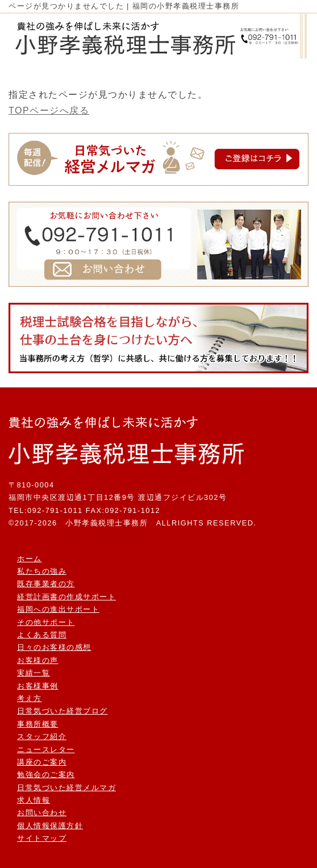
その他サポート (46, 622)
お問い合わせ (42, 813)
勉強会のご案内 (46, 775)
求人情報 (34, 800)
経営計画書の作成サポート (66, 597)
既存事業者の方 (46, 584)
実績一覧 (34, 673)
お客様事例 (38, 686)
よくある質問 (42, 635)
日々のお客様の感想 (54, 647)
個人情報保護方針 (50, 826)
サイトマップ (42, 838)
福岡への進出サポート (58, 609)
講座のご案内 (42, 762)
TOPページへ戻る (49, 110)
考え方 (30, 698)
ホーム (30, 559)
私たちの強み (42, 571)
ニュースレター (46, 750)
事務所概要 (38, 724)
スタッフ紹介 (42, 736)
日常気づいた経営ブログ (62, 711)
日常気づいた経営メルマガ (66, 788)
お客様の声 (38, 660)
